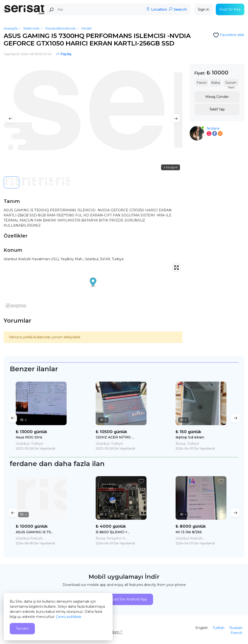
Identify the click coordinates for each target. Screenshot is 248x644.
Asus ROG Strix (29, 437)
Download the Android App (124, 599)
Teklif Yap (217, 109)
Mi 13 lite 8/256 (189, 532)
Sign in (204, 9)
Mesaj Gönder (217, 97)
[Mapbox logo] (16, 306)
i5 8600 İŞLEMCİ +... (113, 532)
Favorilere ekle (232, 35)
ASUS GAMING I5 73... (34, 532)
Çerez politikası (69, 617)
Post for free (230, 9)
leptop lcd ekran (190, 437)
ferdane (213, 128)
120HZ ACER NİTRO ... (115, 437)
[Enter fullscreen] (176, 268)
